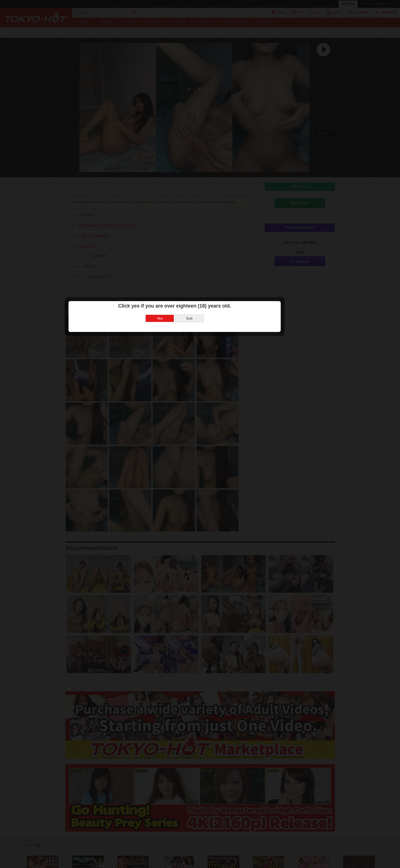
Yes (185, 436)
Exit (215, 436)
